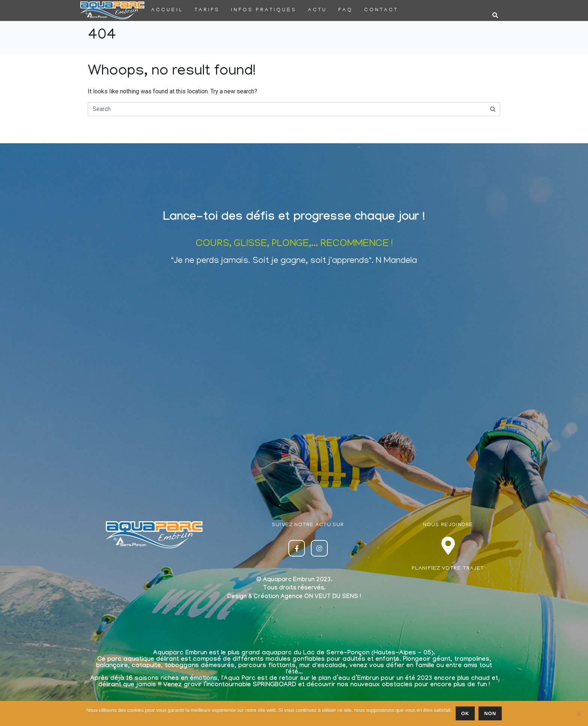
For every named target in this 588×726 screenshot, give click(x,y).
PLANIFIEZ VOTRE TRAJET (448, 569)
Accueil (167, 10)
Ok (465, 713)
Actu (317, 10)
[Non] (579, 714)
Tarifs (207, 10)
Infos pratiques (264, 10)
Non (490, 713)
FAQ (346, 10)
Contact (381, 10)
